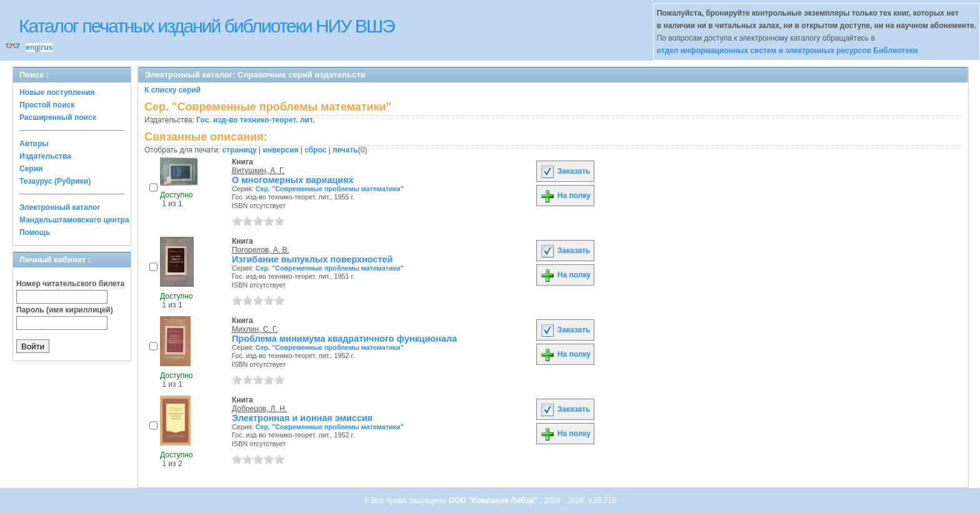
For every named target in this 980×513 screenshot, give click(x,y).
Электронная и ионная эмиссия (302, 418)
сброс (315, 150)
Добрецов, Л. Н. (259, 409)
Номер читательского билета (70, 284)
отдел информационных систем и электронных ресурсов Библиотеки (787, 51)
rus (47, 47)
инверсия (281, 150)
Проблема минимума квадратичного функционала (344, 339)
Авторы (34, 144)
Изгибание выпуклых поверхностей (312, 259)
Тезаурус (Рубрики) (55, 181)
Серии (31, 169)
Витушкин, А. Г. (258, 171)
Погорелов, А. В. (261, 250)
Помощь (35, 232)
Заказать (565, 171)
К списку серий (172, 90)
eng (32, 47)
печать (345, 150)
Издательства (45, 156)
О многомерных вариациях (293, 180)
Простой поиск (47, 105)
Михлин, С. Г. (255, 329)
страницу (240, 150)
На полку (565, 196)
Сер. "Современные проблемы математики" (330, 189)
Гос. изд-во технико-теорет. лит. (255, 120)
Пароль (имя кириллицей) (65, 310)
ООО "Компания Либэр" (494, 501)
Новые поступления (57, 92)
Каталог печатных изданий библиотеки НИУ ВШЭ (207, 26)
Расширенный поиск (58, 117)
